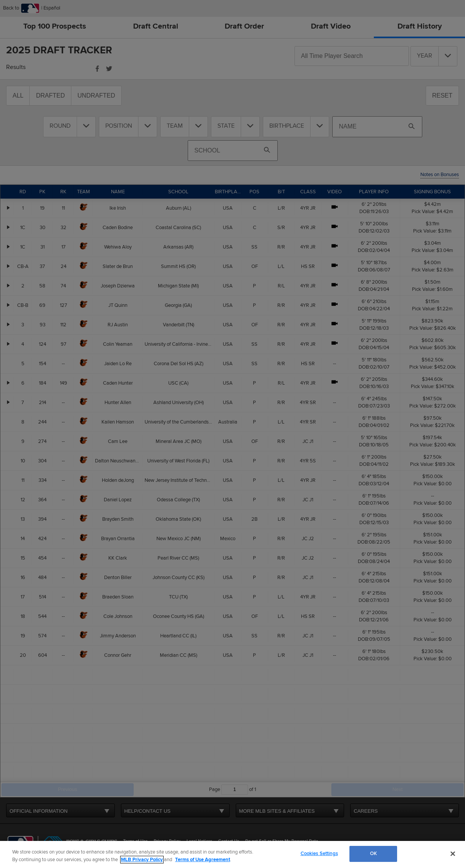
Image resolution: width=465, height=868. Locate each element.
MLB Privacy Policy (142, 860)
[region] (232, 854)
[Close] (453, 854)
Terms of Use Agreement (203, 860)
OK (373, 854)
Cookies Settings (319, 854)
